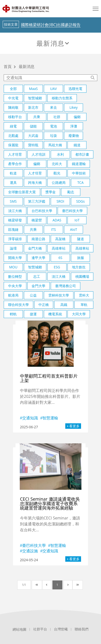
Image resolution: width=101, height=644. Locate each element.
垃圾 (53, 136)
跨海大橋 (35, 182)
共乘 (37, 117)
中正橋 (44, 305)
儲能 (33, 126)
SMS (13, 201)
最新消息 (50, 43)
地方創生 (79, 267)
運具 (13, 182)
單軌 (84, 305)
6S (60, 258)
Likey (74, 107)
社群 (57, 117)
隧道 (81, 239)
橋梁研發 (15, 220)
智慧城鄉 (35, 98)
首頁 (8, 67)
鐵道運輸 (79, 164)
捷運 (33, 314)
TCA (80, 182)
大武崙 (33, 136)
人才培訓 (38, 154)
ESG (57, 267)
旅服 (81, 258)
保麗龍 (13, 145)
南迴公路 (38, 239)
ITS (53, 229)
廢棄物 (74, 136)
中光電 (13, 98)
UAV (53, 89)
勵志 (71, 192)
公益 (33, 295)
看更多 (74, 426)
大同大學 (79, 314)
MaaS (33, 89)
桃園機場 (82, 276)
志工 (37, 276)
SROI (60, 201)
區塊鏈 (13, 229)
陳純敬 (13, 107)
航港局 (13, 295)
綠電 (13, 126)
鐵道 (77, 145)
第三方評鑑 (37, 201)
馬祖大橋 (55, 145)
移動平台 (15, 117)
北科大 (57, 164)
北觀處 (13, 136)
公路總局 (59, 182)
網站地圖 (19, 629)
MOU (13, 267)
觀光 (57, 173)
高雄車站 (59, 248)
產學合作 (15, 164)
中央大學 (15, 286)
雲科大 (84, 295)
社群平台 (40, 629)
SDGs (80, 201)
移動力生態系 (62, 98)
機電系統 (55, 314)
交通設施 (30, 551)
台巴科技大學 (42, 211)
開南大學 (15, 258)
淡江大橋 (15, 211)
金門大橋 (35, 248)
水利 (60, 154)
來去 (53, 107)
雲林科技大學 (59, 295)
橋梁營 (37, 220)
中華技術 (79, 173)
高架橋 (60, 239)
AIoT (74, 229)
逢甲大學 (38, 258)
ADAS (57, 220)
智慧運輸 (50, 418)
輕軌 (13, 314)
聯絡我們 (82, 629)
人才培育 (15, 154)
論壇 (13, 248)
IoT (77, 220)
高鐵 (64, 305)
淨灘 (74, 126)
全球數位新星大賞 (22, 192)
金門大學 (38, 286)
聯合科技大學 (18, 305)
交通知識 (30, 418)
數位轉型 (15, 276)
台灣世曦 (61, 629)
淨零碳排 (15, 239)
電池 (53, 126)
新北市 (33, 107)
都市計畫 (82, 154)
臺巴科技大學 (72, 211)
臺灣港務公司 (66, 286)
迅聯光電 (75, 89)
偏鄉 (77, 117)
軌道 (13, 173)
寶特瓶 (33, 145)
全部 (13, 89)
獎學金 (50, 192)
